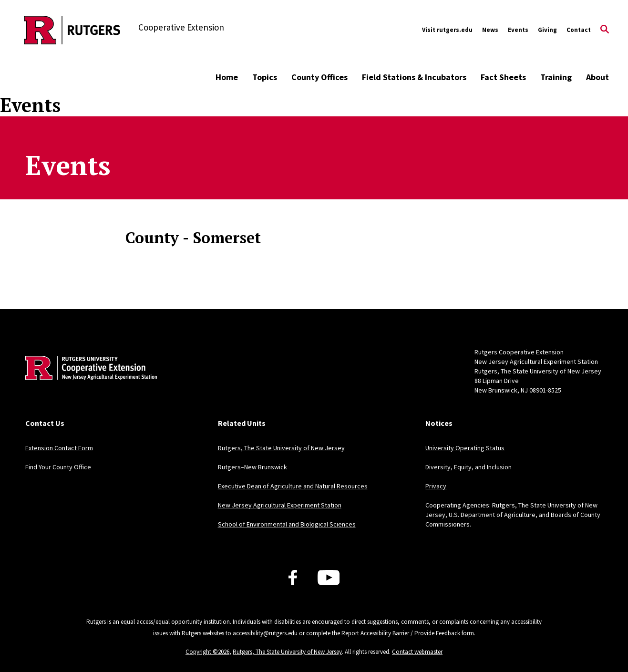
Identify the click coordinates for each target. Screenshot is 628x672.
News (490, 30)
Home (227, 77)
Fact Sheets (503, 77)
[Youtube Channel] (329, 578)
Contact (579, 30)
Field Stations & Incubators (414, 77)
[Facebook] (293, 578)
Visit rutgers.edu (447, 30)
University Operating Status (465, 448)
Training (556, 77)
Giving (547, 30)
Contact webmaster (417, 652)
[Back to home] (88, 383)
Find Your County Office (58, 467)
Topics (265, 77)
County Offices (319, 77)
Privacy (436, 486)
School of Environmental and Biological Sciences (287, 524)
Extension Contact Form (59, 448)
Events (518, 30)
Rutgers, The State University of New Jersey (281, 448)
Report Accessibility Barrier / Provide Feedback (401, 633)
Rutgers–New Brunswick (252, 467)
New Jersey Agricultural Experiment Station (280, 505)
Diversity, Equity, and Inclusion (468, 467)
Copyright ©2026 (207, 652)
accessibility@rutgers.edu (265, 633)
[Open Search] (605, 30)
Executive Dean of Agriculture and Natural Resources (293, 486)
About (597, 77)
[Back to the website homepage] (72, 30)
